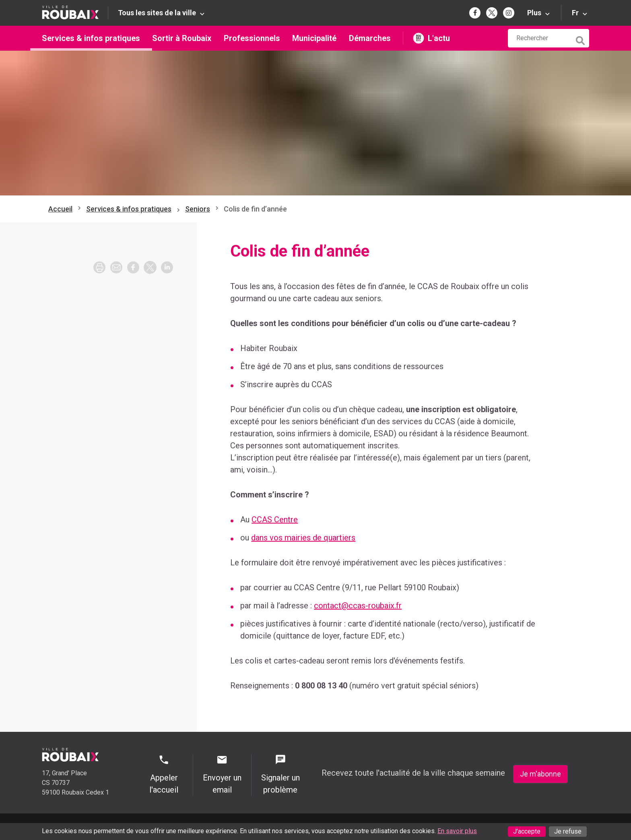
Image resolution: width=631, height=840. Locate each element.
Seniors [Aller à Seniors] (198, 209)
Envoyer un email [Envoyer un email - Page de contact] (222, 774)
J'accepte (527, 831)
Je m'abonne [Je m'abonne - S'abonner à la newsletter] (540, 774)
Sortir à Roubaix (182, 38)
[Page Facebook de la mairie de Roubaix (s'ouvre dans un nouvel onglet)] (475, 13)
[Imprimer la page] (99, 267)
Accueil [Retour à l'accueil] (60, 209)
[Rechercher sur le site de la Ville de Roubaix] (540, 38)
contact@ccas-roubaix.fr (358, 606)
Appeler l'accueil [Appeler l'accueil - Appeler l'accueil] (164, 774)
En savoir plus (457, 831)
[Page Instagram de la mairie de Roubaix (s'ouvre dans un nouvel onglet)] (509, 13)
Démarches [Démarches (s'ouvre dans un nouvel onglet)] (370, 38)
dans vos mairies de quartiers (303, 538)
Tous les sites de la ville (157, 13)
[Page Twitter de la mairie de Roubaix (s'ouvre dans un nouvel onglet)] (492, 13)
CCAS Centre (275, 520)
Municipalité (314, 38)
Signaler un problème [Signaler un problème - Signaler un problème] (280, 774)
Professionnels (252, 38)
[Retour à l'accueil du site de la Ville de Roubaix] (75, 13)
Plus (534, 13)
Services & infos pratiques (91, 38)
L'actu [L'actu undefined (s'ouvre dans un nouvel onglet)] (439, 38)
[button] (116, 267)
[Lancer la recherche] (581, 39)
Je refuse (568, 831)
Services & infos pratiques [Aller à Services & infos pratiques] (129, 209)
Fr (575, 13)
